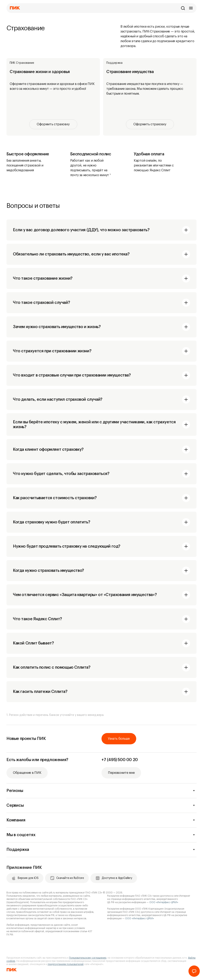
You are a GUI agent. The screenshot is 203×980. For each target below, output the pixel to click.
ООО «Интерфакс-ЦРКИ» (164, 902)
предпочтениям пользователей (66, 964)
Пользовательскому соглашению (88, 958)
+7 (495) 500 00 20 (120, 760)
